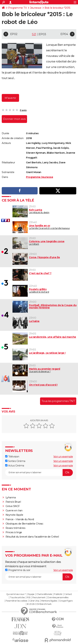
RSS (29, 598)
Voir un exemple (63, 457)
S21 (34, 34)
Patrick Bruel (13, 502)
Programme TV (17, 8)
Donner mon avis (14, 119)
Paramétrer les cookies (16, 601)
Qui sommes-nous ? (16, 594)
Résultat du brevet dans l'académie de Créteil (32, 537)
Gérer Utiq (34, 601)
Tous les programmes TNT (58, 401)
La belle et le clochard (45, 291)
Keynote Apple (14, 515)
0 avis (23, 110)
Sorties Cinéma (15, 461)
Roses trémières (16, 528)
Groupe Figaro (66, 601)
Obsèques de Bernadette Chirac (24, 524)
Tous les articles (17, 598)
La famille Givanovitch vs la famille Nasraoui (45, 227)
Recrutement (39, 598)
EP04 (64, 34)
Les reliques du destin (45, 211)
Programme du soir (18, 570)
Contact (68, 594)
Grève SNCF (13, 506)
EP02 (14, 34)
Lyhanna (11, 497)
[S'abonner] (39, 473)
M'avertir (10, 98)
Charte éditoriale (44, 594)
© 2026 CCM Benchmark (39, 604)
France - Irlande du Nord (20, 519)
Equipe (31, 594)
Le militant (45, 243)
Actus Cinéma (15, 466)
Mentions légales (49, 601)
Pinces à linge (14, 532)
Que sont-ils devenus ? (45, 370)
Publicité (58, 594)
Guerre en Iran (14, 510)
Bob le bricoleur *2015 (57, 8)
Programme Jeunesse (40, 177)
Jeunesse (36, 8)
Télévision (12, 457)
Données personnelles (58, 598)
